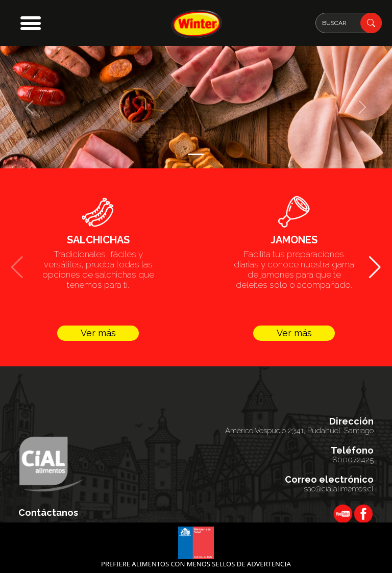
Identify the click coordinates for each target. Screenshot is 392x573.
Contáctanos (48, 513)
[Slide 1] (196, 154)
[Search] (349, 23)
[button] (31, 23)
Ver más (98, 333)
